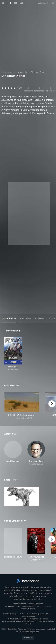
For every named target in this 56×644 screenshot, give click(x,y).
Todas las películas (35, 604)
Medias (25, 619)
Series (12, 72)
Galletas (22, 614)
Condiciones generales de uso (39, 614)
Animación (23, 72)
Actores (40, 319)
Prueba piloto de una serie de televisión (18, 621)
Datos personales (28, 616)
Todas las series (19, 604)
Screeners (34, 619)
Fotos (52, 319)
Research (44, 619)
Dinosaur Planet (38, 72)
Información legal (10, 614)
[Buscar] (53, 3)
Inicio (4, 72)
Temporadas (9, 319)
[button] (13, 453)
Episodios (26, 319)
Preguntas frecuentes (30, 606)
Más (15, 480)
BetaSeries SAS (14, 619)
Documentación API (12, 606)
